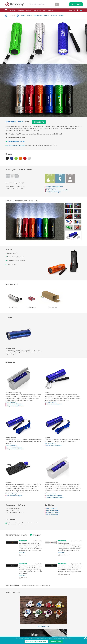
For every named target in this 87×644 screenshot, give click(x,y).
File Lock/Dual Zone (26, 627)
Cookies (54, 623)
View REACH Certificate (52, 512)
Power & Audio (37, 10)
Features (29, 15)
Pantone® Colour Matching (27, 623)
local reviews (31, 586)
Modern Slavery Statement (58, 625)
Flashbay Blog (72, 621)
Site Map (39, 631)
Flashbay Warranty (41, 627)
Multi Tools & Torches (14, 122)
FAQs (38, 625)
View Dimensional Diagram (53, 192)
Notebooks (50, 10)
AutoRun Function (25, 625)
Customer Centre (41, 623)
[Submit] (30, 4)
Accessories (54, 15)
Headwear (8, 631)
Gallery (23, 15)
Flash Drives (21, 10)
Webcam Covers (9, 627)
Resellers (39, 629)
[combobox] (42, 4)
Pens (44, 10)
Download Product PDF (52, 188)
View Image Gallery (11, 402)
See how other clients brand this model (57, 190)
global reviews (43, 586)
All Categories (10, 10)
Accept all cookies (56, 641)
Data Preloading (25, 621)
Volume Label (24, 629)
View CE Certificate (51, 509)
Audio (7, 633)
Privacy (54, 627)
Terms (54, 621)
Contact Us (72, 10)
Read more (22, 552)
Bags (6, 629)
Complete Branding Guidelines (54, 186)
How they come (38, 15)
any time (69, 638)
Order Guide (40, 621)
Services (47, 15)
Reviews (61, 15)
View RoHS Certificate (52, 514)
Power (7, 625)
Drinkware (29, 10)
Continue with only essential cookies (36, 641)
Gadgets (7, 634)
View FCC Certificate (52, 510)
